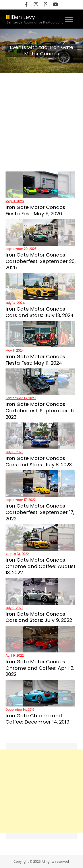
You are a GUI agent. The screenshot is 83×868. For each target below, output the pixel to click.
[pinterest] (46, 4)
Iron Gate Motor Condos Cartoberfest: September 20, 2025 (41, 261)
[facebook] (26, 4)
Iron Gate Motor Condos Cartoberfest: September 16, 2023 (40, 411)
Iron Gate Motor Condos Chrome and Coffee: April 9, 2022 (40, 668)
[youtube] (55, 4)
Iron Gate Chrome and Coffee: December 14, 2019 (37, 719)
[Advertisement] (41, 117)
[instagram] (36, 4)
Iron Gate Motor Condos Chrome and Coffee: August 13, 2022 (41, 566)
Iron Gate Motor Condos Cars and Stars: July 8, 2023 (39, 461)
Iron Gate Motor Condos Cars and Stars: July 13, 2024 (40, 312)
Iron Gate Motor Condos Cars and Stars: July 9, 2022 (39, 617)
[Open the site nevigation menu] (69, 19)
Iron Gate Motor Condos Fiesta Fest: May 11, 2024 (35, 360)
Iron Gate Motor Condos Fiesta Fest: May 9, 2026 (35, 210)
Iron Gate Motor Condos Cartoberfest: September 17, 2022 (40, 512)
